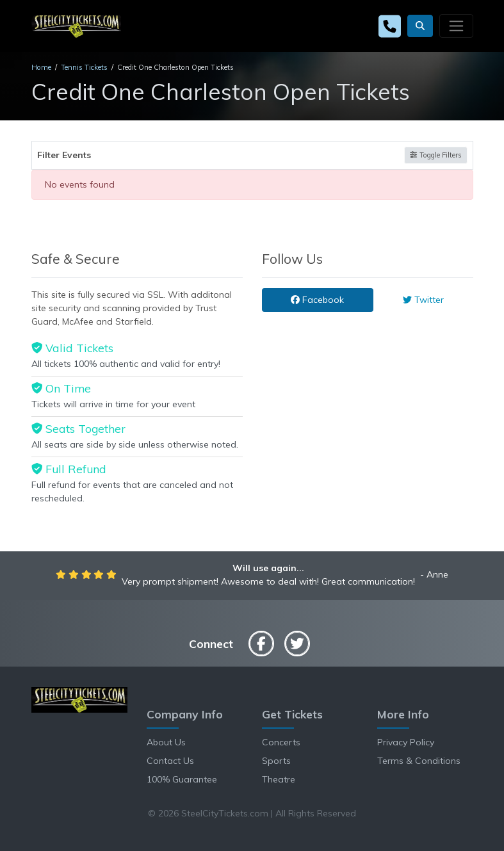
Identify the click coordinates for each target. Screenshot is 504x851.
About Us (166, 742)
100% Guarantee (182, 779)
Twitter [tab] (423, 300)
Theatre (279, 779)
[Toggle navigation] (456, 26)
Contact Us (170, 761)
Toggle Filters (435, 155)
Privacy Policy (406, 742)
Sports (276, 761)
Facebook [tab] (317, 300)
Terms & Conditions (419, 761)
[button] (420, 26)
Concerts (281, 742)
